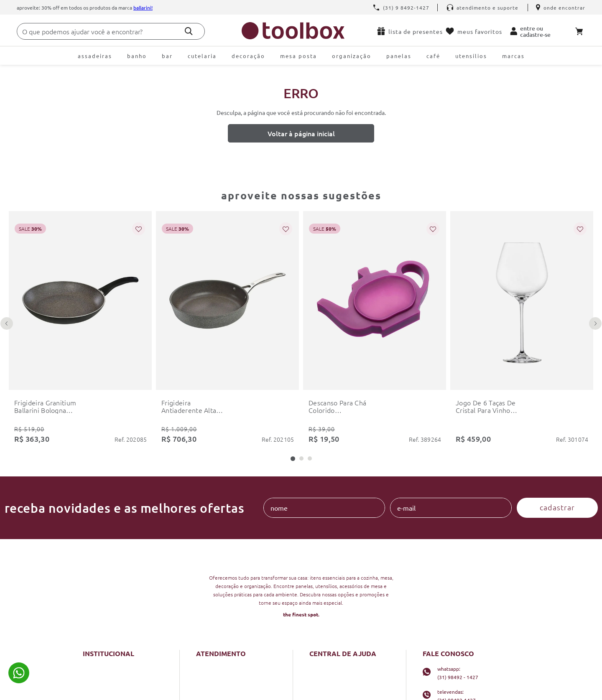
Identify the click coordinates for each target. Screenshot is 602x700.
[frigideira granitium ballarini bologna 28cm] (80, 240)
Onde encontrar (561, 8)
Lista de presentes (410, 31)
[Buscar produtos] (189, 31)
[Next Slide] (595, 252)
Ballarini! (143, 8)
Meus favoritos (474, 31)
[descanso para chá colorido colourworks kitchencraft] (375, 240)
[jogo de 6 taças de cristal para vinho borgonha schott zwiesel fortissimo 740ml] (522, 240)
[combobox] (111, 31)
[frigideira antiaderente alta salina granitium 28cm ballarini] (227, 240)
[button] (293, 280)
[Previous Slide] (7, 252)
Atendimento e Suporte (483, 8)
